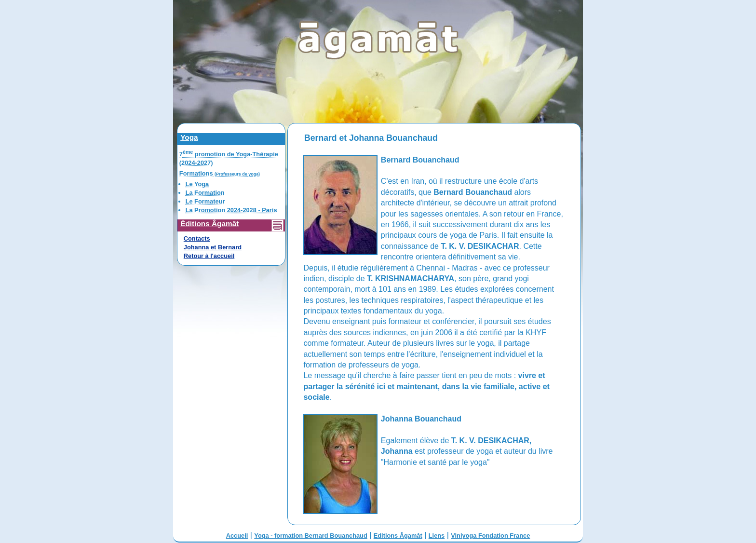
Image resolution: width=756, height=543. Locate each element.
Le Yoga (197, 184)
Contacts (197, 238)
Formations (220, 173)
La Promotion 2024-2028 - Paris (231, 210)
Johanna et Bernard (213, 247)
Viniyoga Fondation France (490, 536)
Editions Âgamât (398, 536)
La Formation (205, 193)
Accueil (237, 536)
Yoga (189, 137)
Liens (437, 536)
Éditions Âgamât (209, 224)
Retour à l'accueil (209, 256)
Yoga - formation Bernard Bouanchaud (310, 536)
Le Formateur (205, 201)
